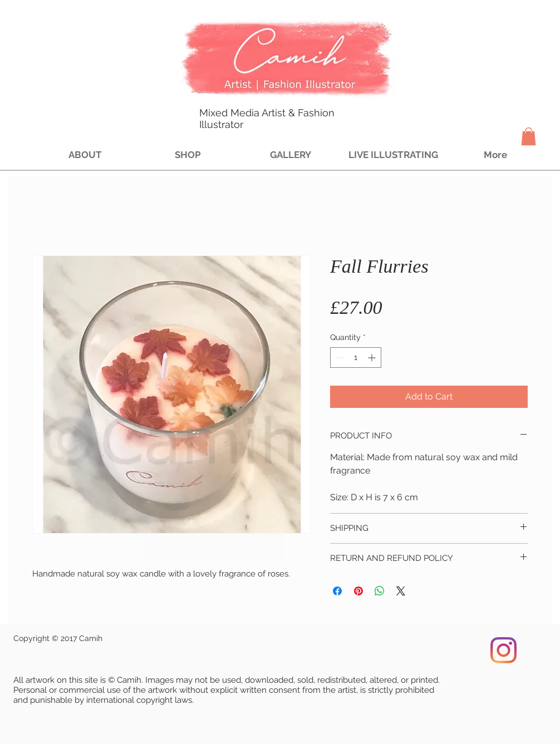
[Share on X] (401, 591)
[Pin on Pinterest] (358, 591)
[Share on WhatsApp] (380, 591)
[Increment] (373, 358)
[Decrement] (339, 358)
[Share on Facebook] (337, 591)
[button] (529, 136)
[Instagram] (503, 650)
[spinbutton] (356, 358)
